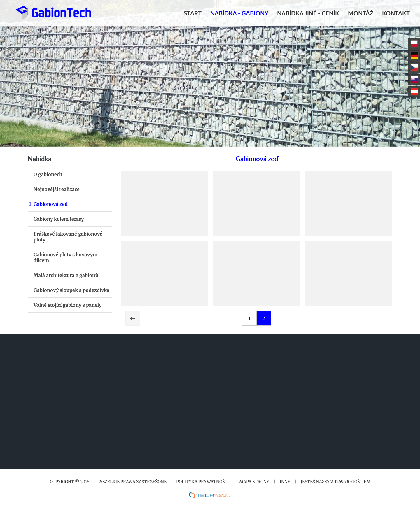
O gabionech (48, 174)
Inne (285, 482)
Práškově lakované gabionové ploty (68, 237)
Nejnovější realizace (57, 189)
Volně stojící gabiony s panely (68, 305)
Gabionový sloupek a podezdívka (71, 290)
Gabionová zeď (51, 204)
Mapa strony (254, 482)
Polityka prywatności (202, 482)
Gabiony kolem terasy (59, 219)
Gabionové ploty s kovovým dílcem (65, 257)
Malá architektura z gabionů (66, 275)
